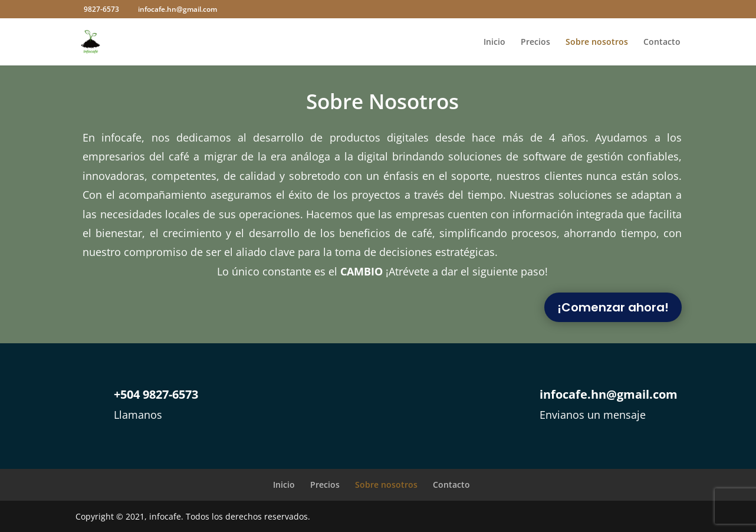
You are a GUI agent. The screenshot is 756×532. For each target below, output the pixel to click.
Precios (535, 42)
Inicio (494, 42)
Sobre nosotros (597, 42)
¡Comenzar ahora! (613, 307)
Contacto (662, 42)
